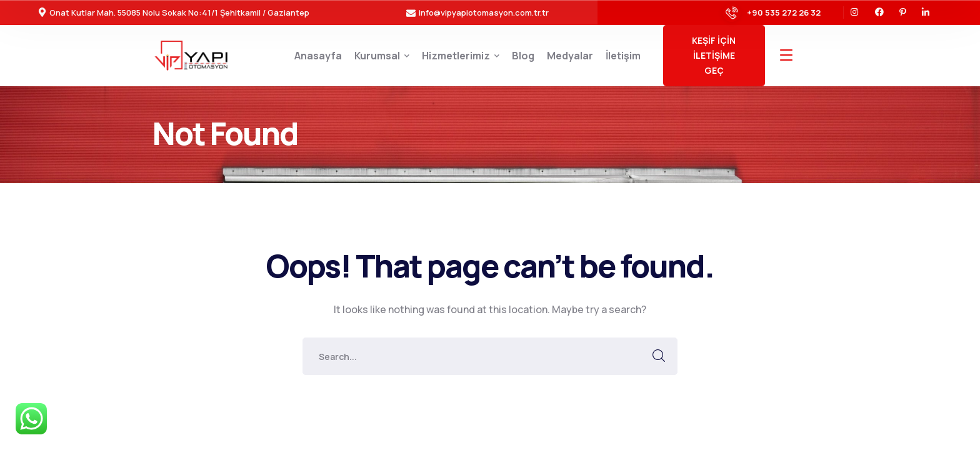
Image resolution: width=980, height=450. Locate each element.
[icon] (855, 12)
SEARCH (659, 356)
